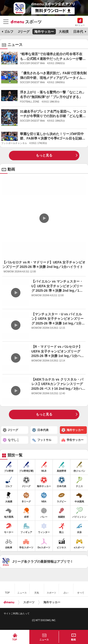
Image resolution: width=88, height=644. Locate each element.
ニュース (44, 640)
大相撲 (64, 32)
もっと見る (44, 155)
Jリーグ (24, 32)
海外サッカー (44, 32)
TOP (15, 640)
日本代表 (80, 32)
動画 (73, 640)
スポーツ (29, 602)
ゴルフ (8, 32)
